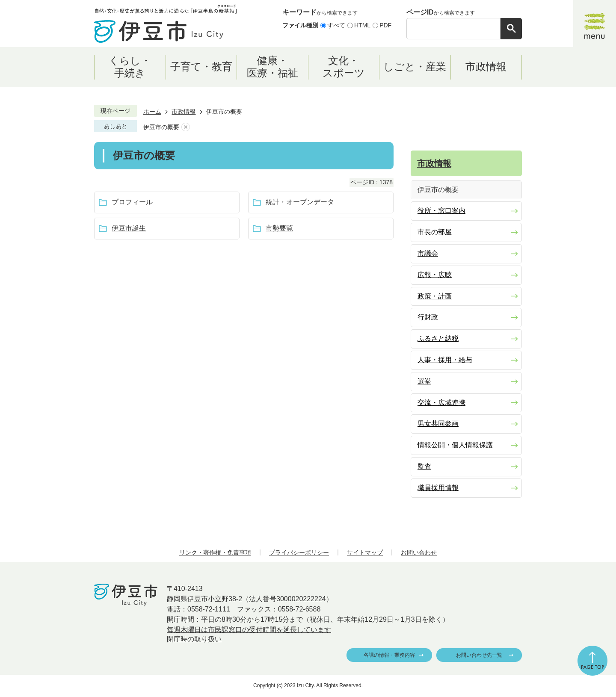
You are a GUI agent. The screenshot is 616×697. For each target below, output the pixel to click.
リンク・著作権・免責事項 (215, 552)
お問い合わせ (419, 552)
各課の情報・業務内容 (389, 655)
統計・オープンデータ (300, 202)
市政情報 (184, 112)
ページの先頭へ (592, 661)
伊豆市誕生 (129, 228)
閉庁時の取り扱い (194, 639)
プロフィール (132, 202)
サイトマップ (365, 552)
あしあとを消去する (186, 127)
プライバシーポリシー (299, 552)
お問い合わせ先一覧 (479, 655)
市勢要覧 (279, 228)
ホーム (152, 112)
